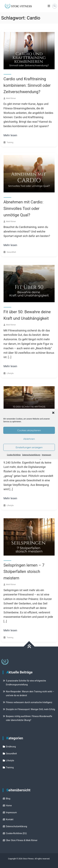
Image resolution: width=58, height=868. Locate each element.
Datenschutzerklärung (31, 455)
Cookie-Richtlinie (14, 455)
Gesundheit (11, 252)
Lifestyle (10, 373)
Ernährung (11, 747)
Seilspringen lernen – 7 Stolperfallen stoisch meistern (24, 572)
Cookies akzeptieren (29, 430)
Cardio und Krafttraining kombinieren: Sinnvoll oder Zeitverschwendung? (27, 85)
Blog (8, 799)
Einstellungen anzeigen (29, 447)
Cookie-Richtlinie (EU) (16, 833)
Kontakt (10, 819)
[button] (53, 413)
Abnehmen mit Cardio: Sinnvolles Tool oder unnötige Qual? (23, 208)
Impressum (46, 455)
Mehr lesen (10, 135)
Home (9, 806)
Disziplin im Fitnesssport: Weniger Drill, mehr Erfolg (30, 709)
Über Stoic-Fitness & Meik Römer (22, 840)
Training (10, 142)
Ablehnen (29, 439)
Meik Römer (11, 98)
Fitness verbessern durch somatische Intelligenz (29, 702)
